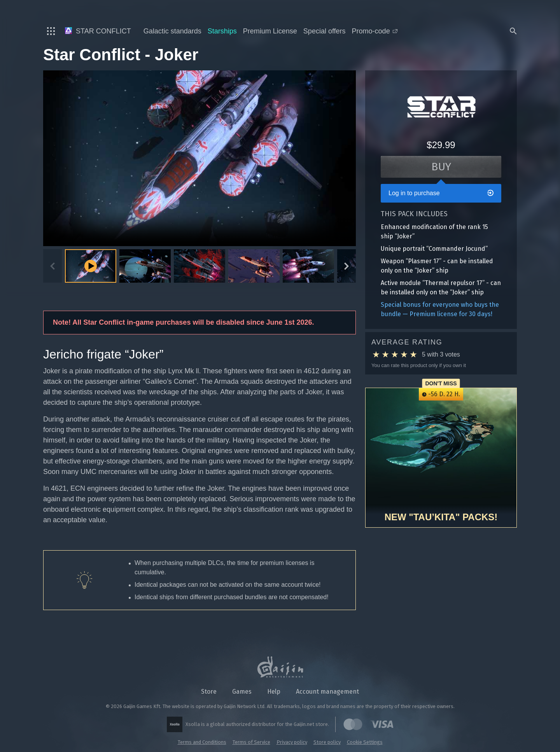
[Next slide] (346, 266)
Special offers (325, 31)
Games (242, 692)
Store (209, 692)
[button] (145, 266)
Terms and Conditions (202, 742)
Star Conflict (98, 31)
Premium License (270, 31)
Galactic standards (172, 31)
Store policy (327, 742)
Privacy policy (292, 742)
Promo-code (375, 31)
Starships (222, 31)
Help (274, 692)
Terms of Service (251, 742)
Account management (327, 692)
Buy (441, 167)
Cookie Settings (365, 742)
